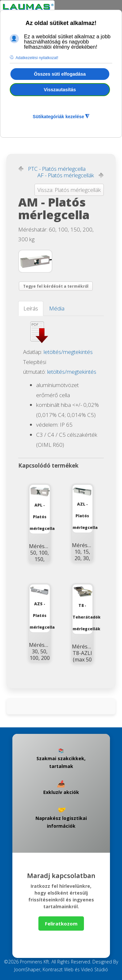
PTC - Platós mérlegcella (57, 169)
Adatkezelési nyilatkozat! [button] (37, 58)
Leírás (31, 308)
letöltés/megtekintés (68, 352)
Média (57, 308)
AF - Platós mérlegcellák (66, 175)
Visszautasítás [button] (60, 90)
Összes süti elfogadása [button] (60, 74)
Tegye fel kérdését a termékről (56, 286)
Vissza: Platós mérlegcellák (69, 190)
